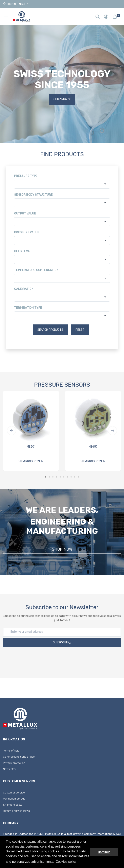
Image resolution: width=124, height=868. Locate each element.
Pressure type (26, 176)
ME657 (93, 447)
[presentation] (62, 660)
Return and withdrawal (17, 811)
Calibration (24, 289)
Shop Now (62, 99)
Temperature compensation (36, 270)
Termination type (28, 308)
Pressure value (27, 232)
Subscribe (62, 643)
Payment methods (14, 799)
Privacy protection (14, 763)
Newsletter (10, 769)
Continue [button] (104, 852)
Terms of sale (11, 751)
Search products (50, 330)
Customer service (14, 793)
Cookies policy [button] (66, 862)
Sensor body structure (33, 195)
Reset (80, 330)
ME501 (31, 447)
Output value (25, 214)
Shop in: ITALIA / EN (16, 4)
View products (31, 461)
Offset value (25, 251)
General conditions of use (19, 757)
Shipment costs (13, 805)
